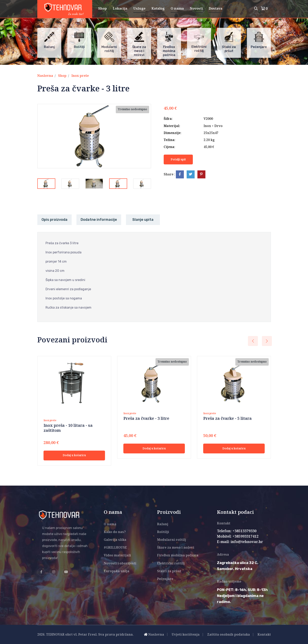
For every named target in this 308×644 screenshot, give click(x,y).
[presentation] (253, 341)
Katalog (158, 9)
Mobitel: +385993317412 (238, 537)
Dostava (216, 9)
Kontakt (264, 635)
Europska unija (117, 571)
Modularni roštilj (172, 540)
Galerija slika (115, 540)
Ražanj (163, 524)
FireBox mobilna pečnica (178, 555)
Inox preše (80, 76)
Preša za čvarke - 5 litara (227, 419)
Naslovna (45, 76)
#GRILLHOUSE (115, 548)
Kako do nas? (115, 532)
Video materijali (117, 555)
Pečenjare (165, 579)
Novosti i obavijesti (120, 563)
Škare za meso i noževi (176, 548)
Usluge (139, 9)
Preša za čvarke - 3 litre (146, 419)
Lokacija (120, 9)
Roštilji (163, 532)
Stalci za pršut (169, 571)
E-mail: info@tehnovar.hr (240, 542)
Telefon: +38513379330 (237, 531)
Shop (103, 9)
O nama (177, 9)
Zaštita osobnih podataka (229, 635)
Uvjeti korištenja (186, 635)
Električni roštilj (171, 563)
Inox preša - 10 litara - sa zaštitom (68, 428)
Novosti (196, 9)
